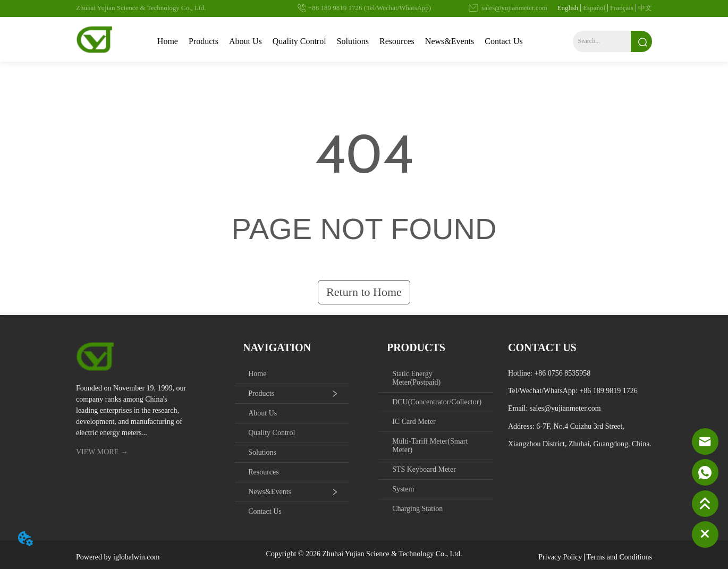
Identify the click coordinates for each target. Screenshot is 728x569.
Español (594, 8)
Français (622, 8)
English (568, 8)
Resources (397, 41)
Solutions (353, 41)
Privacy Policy (560, 557)
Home (168, 41)
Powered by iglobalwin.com (118, 557)
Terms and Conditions (619, 557)
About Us (246, 41)
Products (204, 41)
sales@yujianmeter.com (565, 408)
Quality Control (299, 41)
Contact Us (504, 41)
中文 (645, 8)
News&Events (450, 41)
